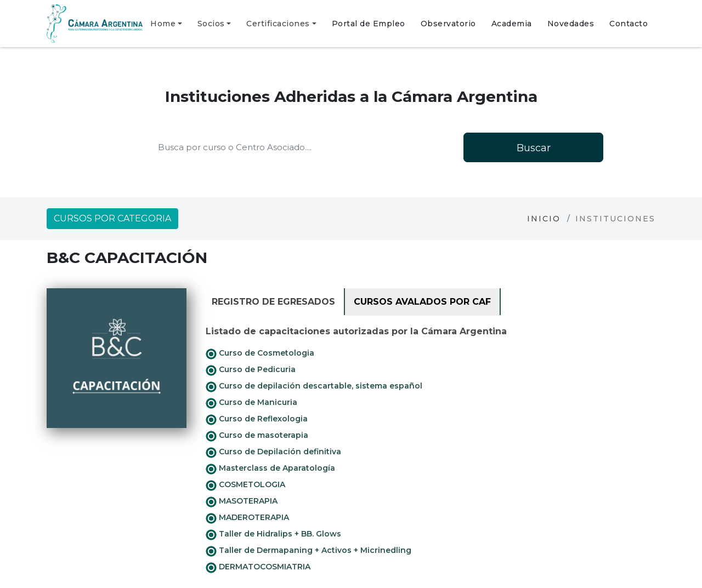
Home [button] (163, 24)
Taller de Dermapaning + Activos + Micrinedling (308, 551)
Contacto (629, 24)
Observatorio (448, 24)
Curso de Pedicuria (251, 370)
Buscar (534, 148)
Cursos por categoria (112, 218)
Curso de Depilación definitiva (273, 452)
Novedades (571, 24)
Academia (512, 24)
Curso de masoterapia (257, 436)
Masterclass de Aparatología (270, 469)
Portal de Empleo (369, 24)
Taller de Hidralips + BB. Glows (273, 534)
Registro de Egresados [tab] (273, 302)
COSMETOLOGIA (245, 485)
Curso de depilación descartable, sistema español (314, 386)
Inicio (544, 219)
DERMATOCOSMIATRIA (258, 567)
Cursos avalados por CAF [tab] (422, 302)
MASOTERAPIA (242, 501)
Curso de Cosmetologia (260, 353)
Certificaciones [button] (278, 24)
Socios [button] (211, 24)
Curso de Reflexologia (257, 419)
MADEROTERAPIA (247, 518)
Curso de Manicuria (251, 403)
